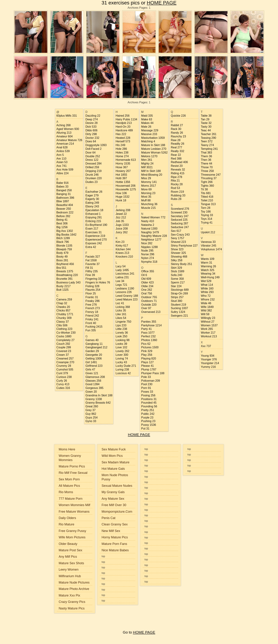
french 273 (93, 308)
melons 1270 (149, 156)
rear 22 (176, 155)
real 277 (176, 147)
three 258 (207, 171)
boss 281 (62, 260)
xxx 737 (206, 346)
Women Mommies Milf (74, 505)
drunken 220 (94, 178)
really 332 (177, 151)
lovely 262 (122, 351)
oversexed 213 (151, 312)
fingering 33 (93, 279)
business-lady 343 (68, 282)
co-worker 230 (66, 333)
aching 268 (63, 125)
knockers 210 (124, 257)
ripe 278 (176, 177)
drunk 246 (92, 175)
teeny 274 (207, 145)
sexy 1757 (177, 238)
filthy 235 (92, 271)
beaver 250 (64, 209)
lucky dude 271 (126, 366)
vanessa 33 (208, 242)
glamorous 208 (95, 377)
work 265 (207, 329)
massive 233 (149, 134)
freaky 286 (93, 301)
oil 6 (144, 275)
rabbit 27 (177, 125)
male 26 (146, 127)
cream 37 (63, 355)
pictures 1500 (150, 347)
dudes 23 (92, 182)
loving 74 (122, 359)
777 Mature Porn (71, 499)
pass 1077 (148, 333)
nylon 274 (148, 258)
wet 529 (206, 281)
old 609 (146, 279)
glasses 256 (93, 381)
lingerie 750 (123, 322)
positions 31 (149, 399)
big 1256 (62, 227)
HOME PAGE (162, 3)
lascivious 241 (125, 274)
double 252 (93, 156)
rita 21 (175, 181)
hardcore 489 (124, 130)
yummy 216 (208, 367)
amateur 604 (65, 136)
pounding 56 (149, 406)
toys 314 (207, 219)
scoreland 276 (180, 209)
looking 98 (123, 340)
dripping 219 (94, 171)
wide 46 (206, 303)
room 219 (177, 192)
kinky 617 (122, 246)
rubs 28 (176, 199)
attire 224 (62, 173)
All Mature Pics (69, 486)
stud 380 (176, 301)
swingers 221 (179, 316)
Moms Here (67, 449)
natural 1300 (149, 229)
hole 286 (121, 149)
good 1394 (92, 384)
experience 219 (95, 236)
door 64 (91, 153)
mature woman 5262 (154, 153)
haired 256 (123, 116)
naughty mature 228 (154, 236)
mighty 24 (147, 164)
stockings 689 (180, 290)
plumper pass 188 (153, 373)
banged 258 (64, 190)
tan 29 (205, 119)
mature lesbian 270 (154, 149)
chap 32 (62, 303)
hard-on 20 (123, 127)
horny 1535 (123, 164)
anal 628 (62, 147)
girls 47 (90, 370)
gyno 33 (91, 421)
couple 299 (64, 347)
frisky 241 (92, 319)
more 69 (146, 189)
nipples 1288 (149, 247)
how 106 (121, 193)
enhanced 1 (93, 214)
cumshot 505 (65, 370)
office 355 (148, 271)
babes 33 (62, 187)
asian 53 (62, 162)
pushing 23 (148, 421)
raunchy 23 (178, 136)
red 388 (176, 159)
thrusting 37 (209, 178)
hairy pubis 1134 (126, 119)
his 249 (120, 145)
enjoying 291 (94, 217)
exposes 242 (94, 243)
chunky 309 (64, 318)
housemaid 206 (126, 186)
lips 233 (121, 325)
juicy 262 (122, 232)
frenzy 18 (92, 312)
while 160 (207, 288)
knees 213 (122, 253)
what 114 (207, 285)
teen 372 (207, 141)
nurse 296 (148, 254)
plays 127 (147, 362)
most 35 (146, 197)
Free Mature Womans (74, 512)
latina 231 (122, 277)
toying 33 (207, 215)
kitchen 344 (123, 249)
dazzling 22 (93, 116)
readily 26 (177, 144)
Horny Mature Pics (115, 537)
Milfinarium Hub (70, 576)
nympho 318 (149, 262)
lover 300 (122, 355)
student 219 (178, 305)
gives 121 (92, 373)
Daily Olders (67, 518)
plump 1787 (149, 370)
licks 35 (121, 310)
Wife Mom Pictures (72, 537)
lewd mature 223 (127, 299)
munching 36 (149, 204)
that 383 (206, 153)
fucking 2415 (94, 327)
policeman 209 (151, 381)
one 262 (147, 290)
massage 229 (150, 130)
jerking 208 (123, 210)
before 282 (63, 216)
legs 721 (121, 285)
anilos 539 (63, 151)
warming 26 (208, 266)
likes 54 (121, 318)
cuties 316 (63, 388)
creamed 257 (65, 359)
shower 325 (178, 253)
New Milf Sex (111, 531)
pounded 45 (149, 403)
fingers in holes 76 (98, 282)
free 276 (91, 305)
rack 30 (176, 129)
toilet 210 (207, 200)
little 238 (121, 329)
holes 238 (122, 153)
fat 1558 (91, 260)
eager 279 (92, 195)
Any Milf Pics (68, 557)
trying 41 (207, 223)
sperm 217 (178, 282)
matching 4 (148, 141)
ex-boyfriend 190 (96, 225)
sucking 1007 (179, 308)
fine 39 (90, 275)
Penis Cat (109, 518)
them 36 (206, 156)
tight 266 (207, 182)
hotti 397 (121, 178)
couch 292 (63, 344)
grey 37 (91, 410)
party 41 (146, 329)
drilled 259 (92, 167)
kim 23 (120, 242)
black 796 (63, 242)
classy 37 (63, 322)
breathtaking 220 (67, 275)
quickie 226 (178, 116)
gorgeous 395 (94, 388)
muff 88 (146, 200)
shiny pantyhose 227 (184, 246)
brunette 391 (65, 279)
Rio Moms (66, 492)
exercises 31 (94, 232)
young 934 (208, 356)
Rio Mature (66, 524)
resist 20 (177, 166)
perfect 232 (148, 336)
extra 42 (91, 247)
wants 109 (208, 259)
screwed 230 (179, 212)
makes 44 (147, 123)
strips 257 (177, 297)
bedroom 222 (65, 212)
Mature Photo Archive (74, 589)
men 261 (147, 160)
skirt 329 (176, 268)
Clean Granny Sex (115, 524)
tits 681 (206, 193)
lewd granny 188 (127, 296)
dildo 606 (91, 130)
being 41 (62, 220)
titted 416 (207, 197)
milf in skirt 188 (151, 171)
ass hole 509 (65, 170)
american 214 (65, 144)
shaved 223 (178, 242)
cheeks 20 (63, 307)
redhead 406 (179, 162)
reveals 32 (178, 170)
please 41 (147, 366)
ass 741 (62, 166)
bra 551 (61, 268)
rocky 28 (177, 184)
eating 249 (92, 203)
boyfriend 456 (65, 264)
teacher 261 (209, 134)
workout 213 (209, 336)
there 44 (207, 164)
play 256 (147, 355)
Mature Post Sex (70, 550)
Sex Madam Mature (116, 462)
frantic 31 (92, 297)
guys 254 (91, 418)
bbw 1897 (63, 201)
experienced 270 (96, 240)
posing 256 (148, 395)
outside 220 (149, 305)
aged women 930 (68, 129)
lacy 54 (121, 266)
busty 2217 (63, 286)
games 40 (92, 340)
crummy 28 (64, 366)
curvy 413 (63, 384)
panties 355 (149, 322)
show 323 (177, 249)
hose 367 (122, 167)
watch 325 (208, 270)
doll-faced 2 (94, 149)
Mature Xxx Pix (69, 595)
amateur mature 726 (69, 140)
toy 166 (206, 212)
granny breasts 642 (98, 403)
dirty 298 (91, 134)
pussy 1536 (149, 425)
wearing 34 (208, 274)
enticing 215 (93, 221)
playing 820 (149, 359)
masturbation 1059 (153, 138)
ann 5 (60, 155)
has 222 (121, 134)
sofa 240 (176, 275)
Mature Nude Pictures (74, 582)
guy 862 (91, 414)
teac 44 (206, 130)
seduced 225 (179, 220)
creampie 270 (65, 362)
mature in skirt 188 (153, 145)
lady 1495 (122, 270)
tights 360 (207, 186)
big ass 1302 (65, 231)
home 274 (122, 156)
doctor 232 (92, 138)
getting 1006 (94, 359)
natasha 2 (148, 225)
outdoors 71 (149, 301)
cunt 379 (62, 373)
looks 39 (121, 344)
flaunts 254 (93, 290)
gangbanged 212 (96, 347)
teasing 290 (208, 138)
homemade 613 (126, 160)
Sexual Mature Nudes (117, 486)
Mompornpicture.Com (117, 512)
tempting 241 (209, 149)
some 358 (177, 279)
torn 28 (206, 208)
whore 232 (208, 299)
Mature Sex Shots (71, 563)
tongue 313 (208, 204)
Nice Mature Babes (115, 550)
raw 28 (176, 140)
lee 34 (120, 281)
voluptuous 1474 (211, 249)
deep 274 (92, 119)
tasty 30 (206, 127)
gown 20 (91, 392)
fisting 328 (92, 286)
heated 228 (123, 138)
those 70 (207, 167)
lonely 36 (122, 333)
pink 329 (147, 351)
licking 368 (123, 307)
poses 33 (147, 392)
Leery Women (69, 570)
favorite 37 (93, 264)
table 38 (206, 116)
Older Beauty (68, 544)
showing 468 (179, 257)
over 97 (146, 308)
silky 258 (176, 260)
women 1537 (209, 325)
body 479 (62, 253)
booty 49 (62, 257)
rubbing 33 (178, 195)
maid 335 (147, 116)
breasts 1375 (65, 271)
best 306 (62, 223)
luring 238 (122, 370)
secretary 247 (180, 216)
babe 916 (62, 183)
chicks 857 (63, 310)
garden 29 (92, 351)
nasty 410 (148, 221)
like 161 (121, 314)
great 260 (92, 406)
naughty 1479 (150, 232)
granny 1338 (94, 399)
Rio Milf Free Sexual (73, 473)
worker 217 (208, 333)
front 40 (91, 323)
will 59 (205, 314)
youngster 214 (210, 363)
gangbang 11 (94, 344)
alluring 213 (64, 133)
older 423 (147, 282)
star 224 (176, 286)
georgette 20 (94, 355)
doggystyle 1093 (96, 145)
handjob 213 (124, 123)
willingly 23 (208, 318)
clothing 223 (64, 329)
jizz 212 (121, 217)
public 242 (148, 414)
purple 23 (147, 418)
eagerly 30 (92, 199)
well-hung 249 (210, 277)
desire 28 (91, 123)
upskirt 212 (208, 232)
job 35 (120, 221)
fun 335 (91, 330)
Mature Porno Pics (72, 466)
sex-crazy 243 (180, 235)
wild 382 (206, 310)
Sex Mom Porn (69, 479)
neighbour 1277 (151, 240)
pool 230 (147, 384)
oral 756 (147, 293)
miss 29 (146, 178)
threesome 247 (211, 175)
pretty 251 (148, 410)
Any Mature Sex (113, 499)
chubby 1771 (65, 314)
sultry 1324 (178, 312)
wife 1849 (207, 307)
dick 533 (91, 127)
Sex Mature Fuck (114, 449)
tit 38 (204, 189)
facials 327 (93, 257)
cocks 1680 (64, 336)
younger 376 (209, 359)
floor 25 (91, 293)
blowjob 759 (64, 249)
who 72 (206, 296)
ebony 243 (92, 206)
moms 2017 (149, 186)
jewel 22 (121, 214)
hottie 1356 (123, 182)
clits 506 (62, 325)
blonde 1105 (64, 246)
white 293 (207, 292)
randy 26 (177, 133)
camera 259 (64, 299)
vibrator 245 (209, 246)
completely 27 (65, 340)
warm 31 (207, 263)
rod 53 (175, 188)
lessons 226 (124, 292)
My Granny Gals (113, 492)
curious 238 (64, 377)
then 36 (206, 160)
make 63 (147, 119)
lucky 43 (121, 362)
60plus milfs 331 (67, 116)
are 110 (61, 159)
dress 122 (92, 160)
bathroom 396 (65, 198)
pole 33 (146, 377)
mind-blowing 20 (152, 175)
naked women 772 (153, 217)
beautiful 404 (65, 205)
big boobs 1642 (66, 235)
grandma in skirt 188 (99, 395)
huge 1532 (123, 197)
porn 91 (146, 388)
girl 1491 (91, 362)
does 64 (91, 141)
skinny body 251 (181, 264)
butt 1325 (62, 290)
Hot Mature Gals (113, 469)
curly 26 (62, 381)
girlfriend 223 (94, 366)
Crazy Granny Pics (72, 602)
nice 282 (147, 243)
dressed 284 (94, 164)
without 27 (208, 322)
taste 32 (206, 123)
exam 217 (92, 229)
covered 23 (64, 351)
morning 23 (148, 193)
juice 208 (122, 229)
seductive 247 (180, 227)
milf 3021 (147, 167)
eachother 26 (94, 192)
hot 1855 (121, 175)
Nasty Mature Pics (72, 608)
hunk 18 (121, 200)
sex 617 (176, 231)
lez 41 (120, 303)
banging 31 (64, 194)
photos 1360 (149, 340)
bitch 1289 (63, 238)
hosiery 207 (123, 171)
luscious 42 (123, 373)
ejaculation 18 (94, 210)
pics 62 (146, 344)
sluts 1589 (177, 271)
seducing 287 (179, 223)
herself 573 (123, 141)
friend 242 (92, 316)
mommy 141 (149, 182)
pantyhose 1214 (151, 325)
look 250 (121, 336)
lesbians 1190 (125, 288)
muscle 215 (148, 208)
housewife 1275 (126, 189)
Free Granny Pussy (72, 531)
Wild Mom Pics (112, 456)
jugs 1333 (122, 225)
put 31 (145, 429)
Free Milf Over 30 (114, 505)
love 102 (121, 347)
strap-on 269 (179, 293)
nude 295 (147, 251)
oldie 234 (147, 286)
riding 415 (178, 173)
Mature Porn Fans (114, 544)
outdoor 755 (149, 297)
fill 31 (89, 268)
